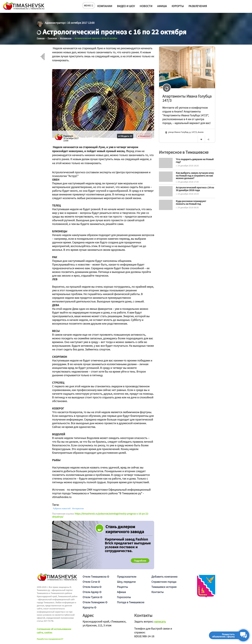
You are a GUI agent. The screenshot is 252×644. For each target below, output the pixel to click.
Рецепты (122, 587)
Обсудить (125, 136)
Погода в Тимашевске (131, 602)
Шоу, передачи (126, 582)
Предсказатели (127, 576)
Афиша (162, 6)
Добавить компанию (164, 576)
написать (160, 621)
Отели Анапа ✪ (92, 587)
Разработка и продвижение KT (50, 639)
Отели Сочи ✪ (91, 582)
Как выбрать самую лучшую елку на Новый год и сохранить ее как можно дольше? (195, 176)
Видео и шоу (126, 6)
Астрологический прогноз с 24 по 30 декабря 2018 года (195, 189)
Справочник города (164, 582)
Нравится (144, 136)
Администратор (55, 23)
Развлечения (198, 6)
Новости (146, 6)
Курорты (178, 6)
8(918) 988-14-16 (144, 636)
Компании (105, 6)
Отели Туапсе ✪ (92, 597)
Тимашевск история (164, 587)
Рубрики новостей (62, 508)
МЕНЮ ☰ (89, 5)
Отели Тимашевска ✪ (96, 576)
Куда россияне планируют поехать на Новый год (191, 202)
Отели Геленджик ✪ (95, 602)
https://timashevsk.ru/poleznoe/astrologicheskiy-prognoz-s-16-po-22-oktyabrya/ (100, 515)
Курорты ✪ (89, 607)
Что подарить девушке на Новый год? (195, 161)
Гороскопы (124, 597)
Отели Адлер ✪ (92, 592)
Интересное (78, 508)
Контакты (157, 592)
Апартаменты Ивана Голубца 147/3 (187, 98)
